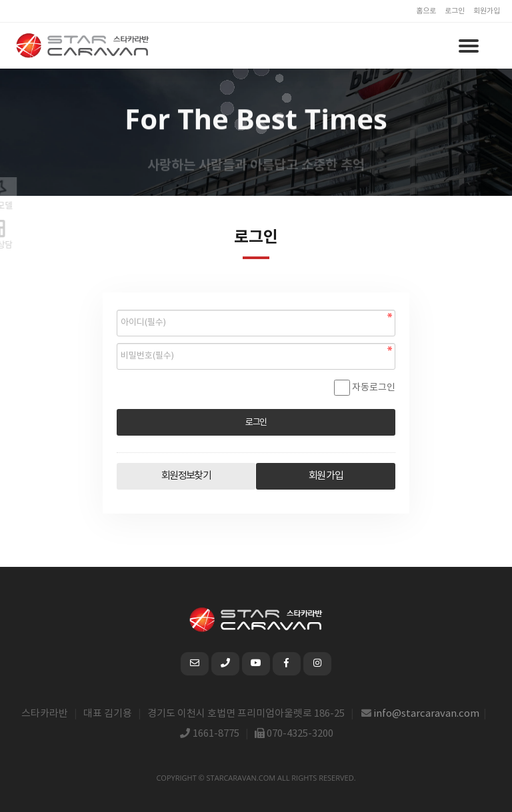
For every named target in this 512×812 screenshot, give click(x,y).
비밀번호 (117, 307)
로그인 (455, 11)
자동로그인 (374, 388)
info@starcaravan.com (427, 714)
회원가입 (487, 11)
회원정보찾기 (186, 476)
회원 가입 (326, 476)
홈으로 (426, 11)
